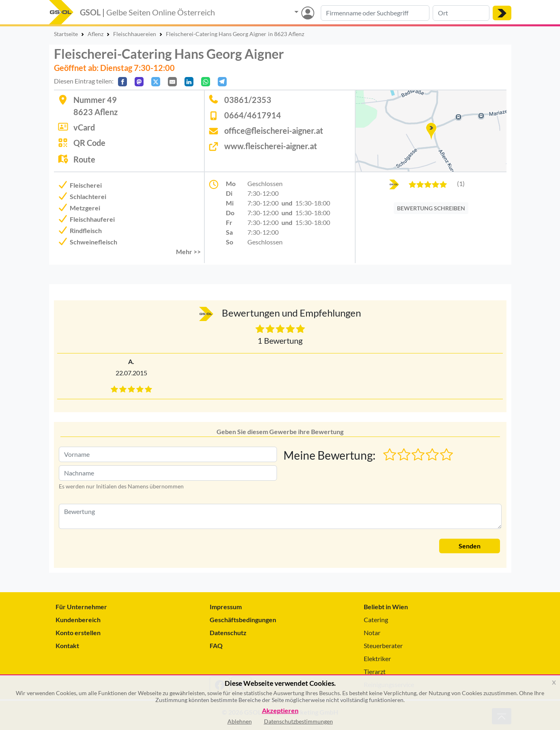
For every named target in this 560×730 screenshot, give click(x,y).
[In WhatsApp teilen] (206, 82)
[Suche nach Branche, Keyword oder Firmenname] (375, 13)
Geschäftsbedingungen (243, 620)
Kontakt (67, 645)
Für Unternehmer (81, 607)
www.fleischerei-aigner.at (271, 146)
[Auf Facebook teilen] (122, 82)
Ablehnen (240, 721)
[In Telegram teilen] (222, 82)
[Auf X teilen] (156, 82)
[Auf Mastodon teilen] (139, 82)
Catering (376, 620)
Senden (470, 546)
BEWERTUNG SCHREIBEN (431, 208)
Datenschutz (228, 633)
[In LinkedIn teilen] (189, 82)
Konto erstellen (78, 633)
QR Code (89, 143)
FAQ (216, 645)
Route (84, 159)
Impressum (226, 607)
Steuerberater (383, 645)
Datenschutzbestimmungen (298, 721)
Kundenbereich (78, 620)
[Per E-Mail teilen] (172, 82)
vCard (84, 127)
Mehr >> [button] (188, 252)
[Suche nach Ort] (461, 13)
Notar (372, 633)
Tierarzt (375, 671)
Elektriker (377, 658)
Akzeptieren (280, 711)
